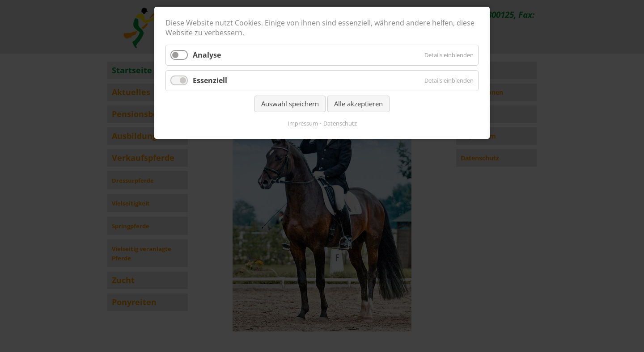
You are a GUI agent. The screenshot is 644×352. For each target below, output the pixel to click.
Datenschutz (340, 123)
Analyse (207, 55)
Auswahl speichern (290, 104)
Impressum (303, 123)
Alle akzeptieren (358, 104)
